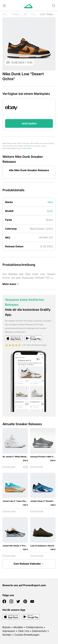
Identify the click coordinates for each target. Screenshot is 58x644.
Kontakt (7, 635)
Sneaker (17, 14)
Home (6, 14)
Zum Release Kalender (29, 564)
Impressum (9, 631)
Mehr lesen (11, 284)
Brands (6, 627)
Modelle (18, 627)
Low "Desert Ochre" (48, 14)
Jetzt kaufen (29, 123)
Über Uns (24, 631)
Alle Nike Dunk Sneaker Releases (29, 172)
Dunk (34, 14)
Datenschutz (39, 631)
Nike (26, 14)
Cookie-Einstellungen (27, 635)
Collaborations (34, 627)
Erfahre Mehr (27, 148)
